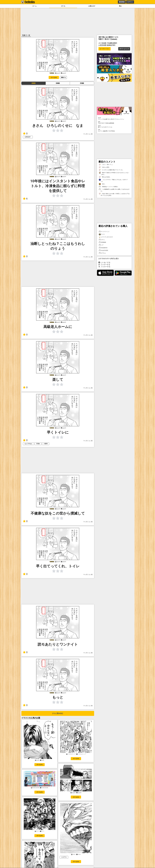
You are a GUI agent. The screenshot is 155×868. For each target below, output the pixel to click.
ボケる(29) (76, 797)
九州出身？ (28, 137)
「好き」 (102, 184)
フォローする (104, 265)
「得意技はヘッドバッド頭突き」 (109, 187)
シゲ (101, 245)
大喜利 (46, 444)
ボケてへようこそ (124, 49)
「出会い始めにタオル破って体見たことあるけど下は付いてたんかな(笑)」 (114, 194)
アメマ (102, 234)
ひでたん (102, 253)
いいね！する (104, 262)
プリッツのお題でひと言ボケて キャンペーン (114, 118)
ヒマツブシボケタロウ (106, 237)
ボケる (63, 6)
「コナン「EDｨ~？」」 (106, 165)
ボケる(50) (40, 765)
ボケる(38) (76, 759)
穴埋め (38, 444)
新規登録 (122, 2)
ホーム (34, 6)
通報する (63, 77)
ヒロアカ (64, 857)
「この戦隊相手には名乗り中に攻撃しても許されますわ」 (114, 190)
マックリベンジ (104, 232)
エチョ (102, 240)
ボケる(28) (40, 836)
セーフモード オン (105, 49)
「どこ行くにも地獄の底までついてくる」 (111, 170)
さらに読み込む (58, 713)
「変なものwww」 (105, 177)
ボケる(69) (54, 77)
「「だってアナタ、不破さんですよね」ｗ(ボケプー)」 (113, 180)
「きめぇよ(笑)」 (104, 167)
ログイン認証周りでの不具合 (114, 130)
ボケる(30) (40, 792)
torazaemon (103, 248)
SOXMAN (102, 242)
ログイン (130, 2)
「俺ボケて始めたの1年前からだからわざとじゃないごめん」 (114, 173)
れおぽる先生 (103, 250)
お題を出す (92, 6)
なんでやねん (28, 444)
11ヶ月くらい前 (88, 134)
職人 (121, 6)
